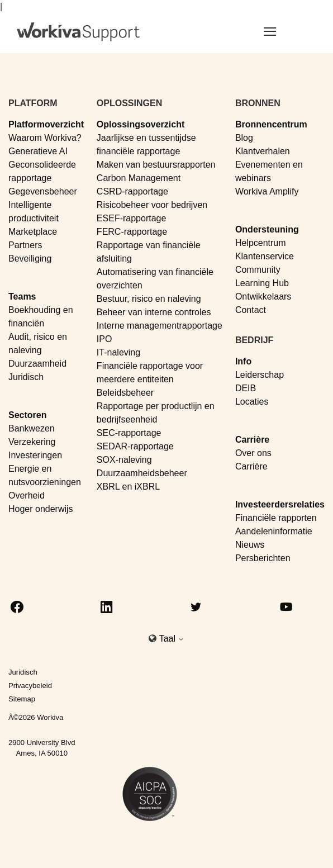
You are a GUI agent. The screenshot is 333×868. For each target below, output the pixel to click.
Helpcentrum (261, 243)
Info (243, 361)
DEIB (246, 388)
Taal (172, 639)
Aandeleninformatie (274, 531)
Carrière (252, 440)
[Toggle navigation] (284, 31)
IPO (104, 339)
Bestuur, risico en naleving (149, 299)
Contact (251, 310)
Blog (244, 138)
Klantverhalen (263, 151)
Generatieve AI (38, 151)
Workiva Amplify (267, 191)
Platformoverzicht (46, 124)
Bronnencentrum (271, 124)
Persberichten (263, 558)
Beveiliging (30, 258)
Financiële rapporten (276, 518)
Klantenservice (265, 256)
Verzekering (32, 442)
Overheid (27, 495)
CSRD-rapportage (132, 191)
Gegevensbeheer (43, 191)
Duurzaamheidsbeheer (142, 473)
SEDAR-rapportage (135, 446)
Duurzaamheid (37, 364)
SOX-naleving (124, 460)
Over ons (253, 453)
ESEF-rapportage (132, 218)
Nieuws (250, 545)
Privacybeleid (30, 686)
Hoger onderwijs (41, 509)
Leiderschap (260, 375)
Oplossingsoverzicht (141, 124)
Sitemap (22, 699)
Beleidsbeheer (125, 393)
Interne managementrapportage (160, 326)
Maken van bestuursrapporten (156, 165)
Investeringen (35, 455)
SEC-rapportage (129, 433)
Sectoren (27, 415)
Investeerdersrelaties (280, 504)
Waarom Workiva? (45, 138)
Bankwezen (32, 428)
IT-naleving (118, 352)
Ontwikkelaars (263, 297)
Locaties (252, 402)
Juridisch (26, 377)
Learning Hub (262, 283)
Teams (22, 297)
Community (258, 270)
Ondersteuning (267, 229)
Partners (25, 245)
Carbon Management (139, 178)
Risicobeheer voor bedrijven (152, 205)
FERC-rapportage (132, 232)
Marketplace (33, 232)
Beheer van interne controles (154, 312)
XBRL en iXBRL (128, 487)
